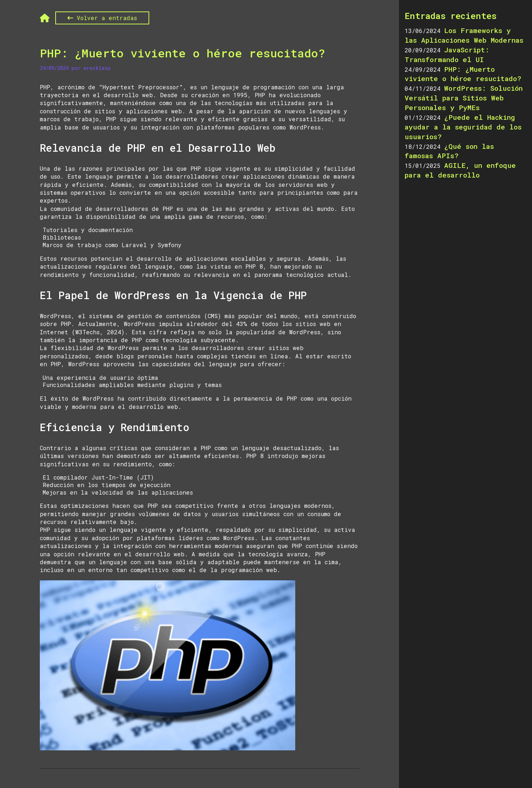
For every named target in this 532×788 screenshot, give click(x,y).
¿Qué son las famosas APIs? (449, 151)
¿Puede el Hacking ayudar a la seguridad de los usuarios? (463, 127)
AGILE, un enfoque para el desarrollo (460, 170)
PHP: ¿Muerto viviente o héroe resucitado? (182, 54)
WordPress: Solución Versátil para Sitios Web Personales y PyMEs (464, 98)
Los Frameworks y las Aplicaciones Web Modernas (464, 35)
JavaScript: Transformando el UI (447, 55)
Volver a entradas (102, 18)
